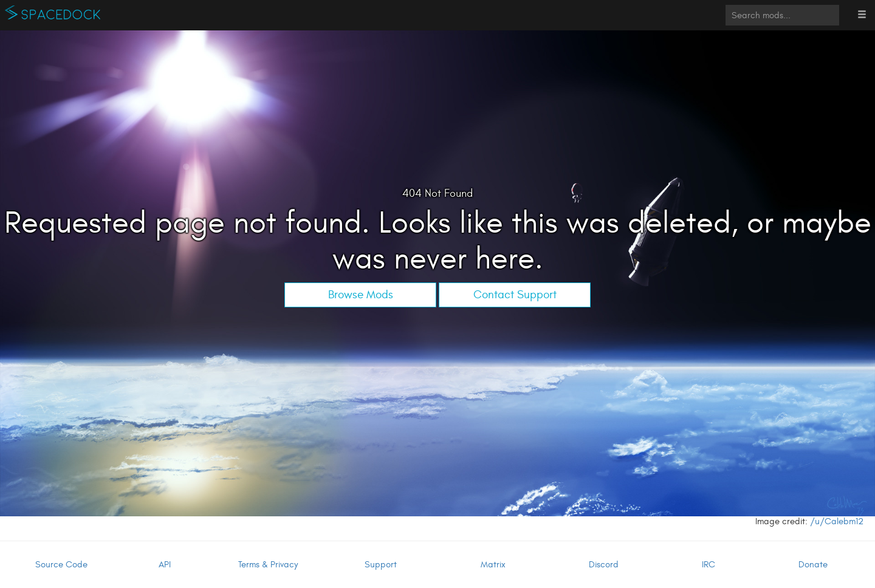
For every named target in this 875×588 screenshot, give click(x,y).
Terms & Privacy (268, 565)
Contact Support (515, 295)
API (165, 565)
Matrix (493, 565)
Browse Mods (361, 295)
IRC (709, 565)
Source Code (61, 565)
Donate (813, 565)
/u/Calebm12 (837, 521)
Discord (604, 565)
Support (381, 565)
